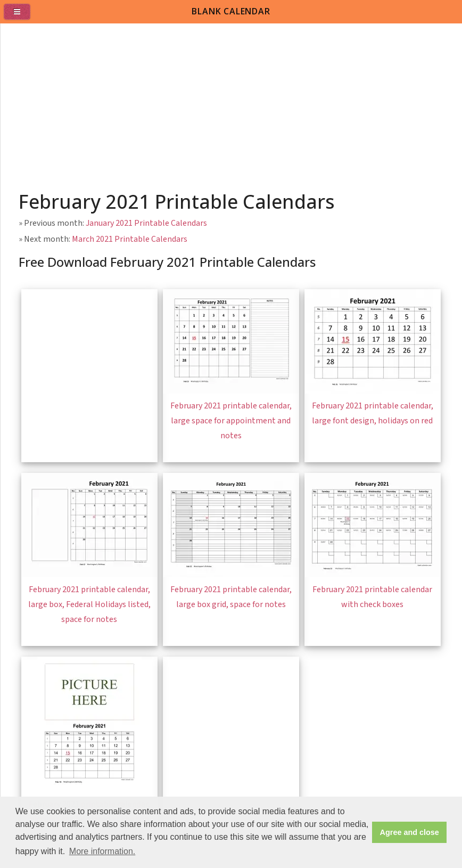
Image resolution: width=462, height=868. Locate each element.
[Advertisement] (232, 103)
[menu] (21, 16)
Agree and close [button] (410, 832)
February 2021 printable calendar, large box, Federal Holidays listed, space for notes (89, 604)
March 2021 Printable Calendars (130, 239)
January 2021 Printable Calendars (146, 223)
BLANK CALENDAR (231, 11)
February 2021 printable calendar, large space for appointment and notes (231, 421)
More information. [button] (102, 851)
